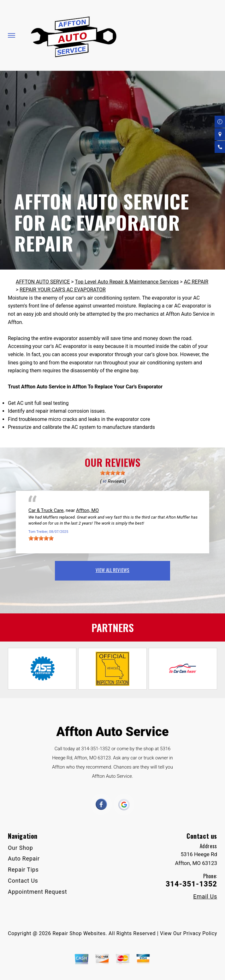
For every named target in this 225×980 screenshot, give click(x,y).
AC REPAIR (196, 282)
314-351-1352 (96, 749)
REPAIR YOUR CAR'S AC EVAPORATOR (63, 290)
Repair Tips (23, 870)
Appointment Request (37, 892)
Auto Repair (24, 858)
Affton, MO (87, 510)
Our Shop (21, 848)
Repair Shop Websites (79, 933)
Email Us (205, 897)
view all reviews (112, 570)
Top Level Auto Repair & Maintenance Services (127, 282)
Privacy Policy (200, 933)
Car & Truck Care (46, 510)
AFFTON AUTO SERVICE (43, 282)
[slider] (113, 473)
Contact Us (23, 881)
